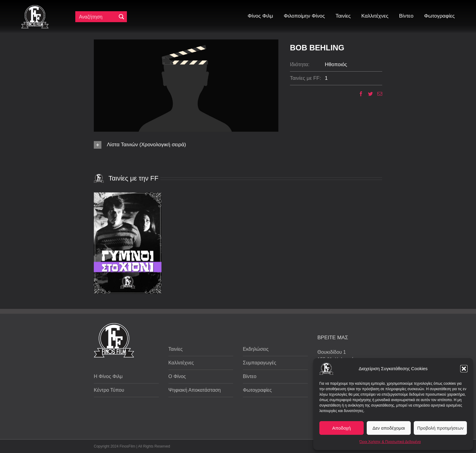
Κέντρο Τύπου (109, 390)
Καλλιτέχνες (181, 363)
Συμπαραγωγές (260, 363)
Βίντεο (250, 376)
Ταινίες (176, 349)
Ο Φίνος (177, 376)
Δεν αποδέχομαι (389, 428)
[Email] (377, 94)
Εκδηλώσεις (256, 349)
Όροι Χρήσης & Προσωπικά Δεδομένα (390, 442)
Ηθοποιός (336, 64)
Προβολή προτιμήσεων (440, 428)
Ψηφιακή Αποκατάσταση (195, 390)
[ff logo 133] (35, 7)
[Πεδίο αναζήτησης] (97, 17)
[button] (464, 369)
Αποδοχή (341, 428)
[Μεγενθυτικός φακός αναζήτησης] (121, 17)
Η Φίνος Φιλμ (108, 376)
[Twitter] (368, 94)
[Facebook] (359, 94)
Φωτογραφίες (257, 390)
